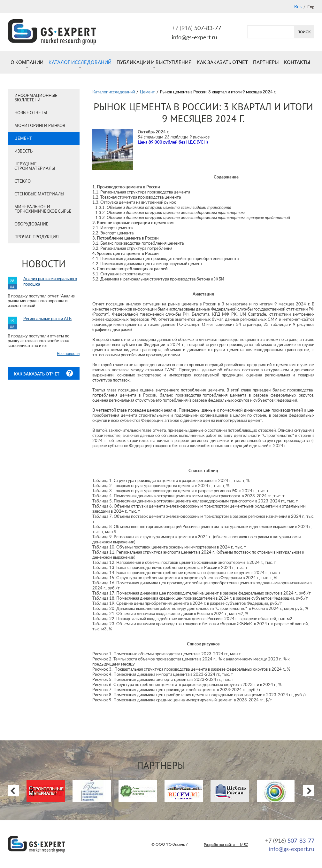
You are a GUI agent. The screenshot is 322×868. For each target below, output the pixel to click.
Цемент (23, 138)
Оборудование (31, 224)
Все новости (68, 353)
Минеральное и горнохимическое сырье (43, 209)
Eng (311, 7)
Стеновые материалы (39, 194)
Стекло (23, 181)
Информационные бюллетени (36, 98)
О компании (27, 62)
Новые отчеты (31, 113)
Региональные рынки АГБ (47, 319)
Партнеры (266, 62)
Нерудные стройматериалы (35, 166)
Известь (23, 151)
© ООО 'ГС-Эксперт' (170, 844)
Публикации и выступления (154, 62)
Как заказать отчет (222, 62)
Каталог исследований (80, 62)
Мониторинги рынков (40, 126)
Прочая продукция (37, 237)
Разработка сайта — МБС (226, 844)
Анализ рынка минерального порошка (50, 281)
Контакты (297, 62)
